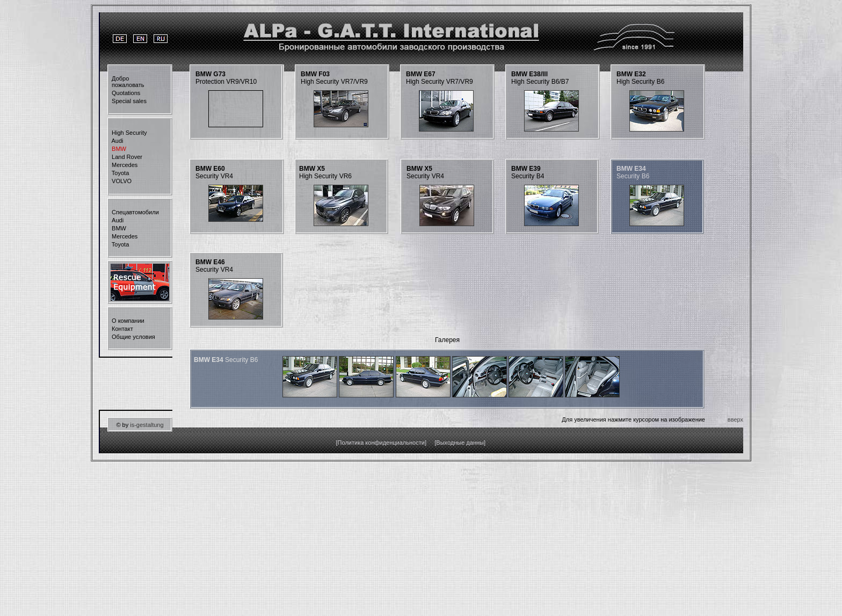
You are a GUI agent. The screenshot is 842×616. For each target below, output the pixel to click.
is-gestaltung (147, 425)
